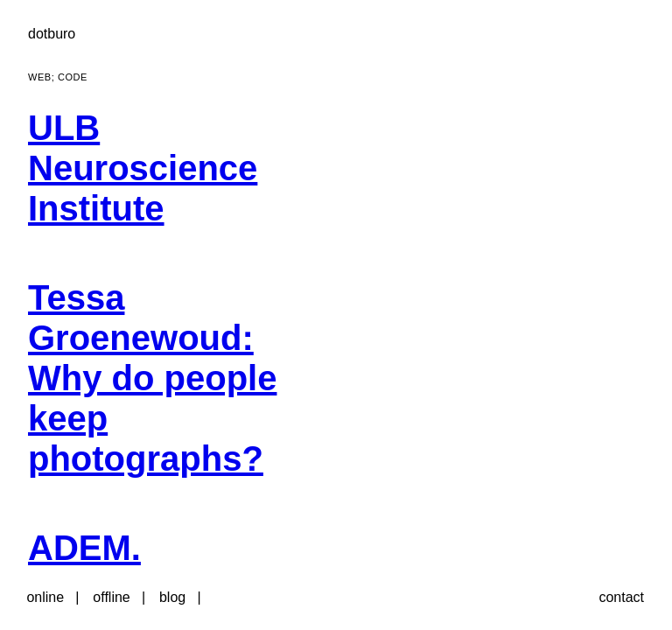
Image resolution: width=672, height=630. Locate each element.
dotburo (52, 34)
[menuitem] (181, 178)
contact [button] (621, 597)
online (45, 597)
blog (172, 597)
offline (111, 597)
